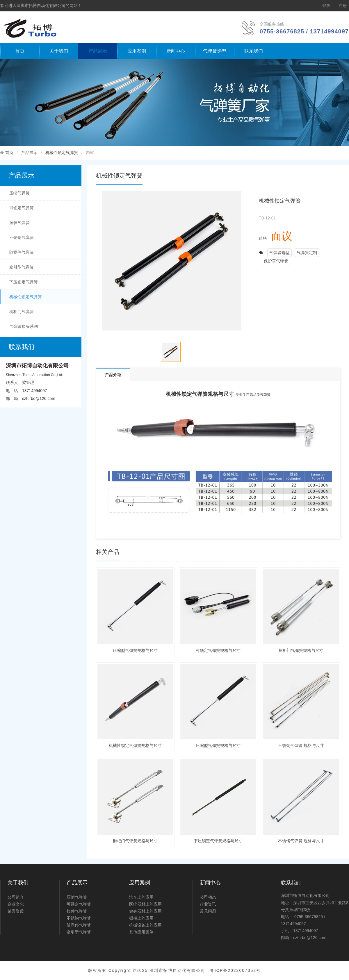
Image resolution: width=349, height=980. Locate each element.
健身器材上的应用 (145, 911)
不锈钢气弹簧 (22, 237)
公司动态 (208, 897)
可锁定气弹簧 (22, 208)
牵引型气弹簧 (22, 267)
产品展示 (98, 51)
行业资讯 (208, 904)
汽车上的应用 (141, 897)
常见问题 (208, 911)
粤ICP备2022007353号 (235, 970)
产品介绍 (113, 375)
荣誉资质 (16, 911)
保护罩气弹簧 (276, 261)
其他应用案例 (141, 932)
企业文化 (16, 904)
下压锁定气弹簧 (24, 282)
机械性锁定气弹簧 (62, 153)
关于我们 (59, 51)
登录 (326, 6)
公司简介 (16, 897)
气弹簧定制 (307, 253)
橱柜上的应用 (141, 918)
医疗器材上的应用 (145, 904)
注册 (343, 6)
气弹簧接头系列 (24, 326)
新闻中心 (176, 51)
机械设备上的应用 (145, 925)
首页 (20, 51)
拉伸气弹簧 (19, 223)
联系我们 (254, 51)
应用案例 (137, 51)
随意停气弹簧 (22, 252)
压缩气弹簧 (19, 193)
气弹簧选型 (215, 51)
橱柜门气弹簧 (22, 312)
